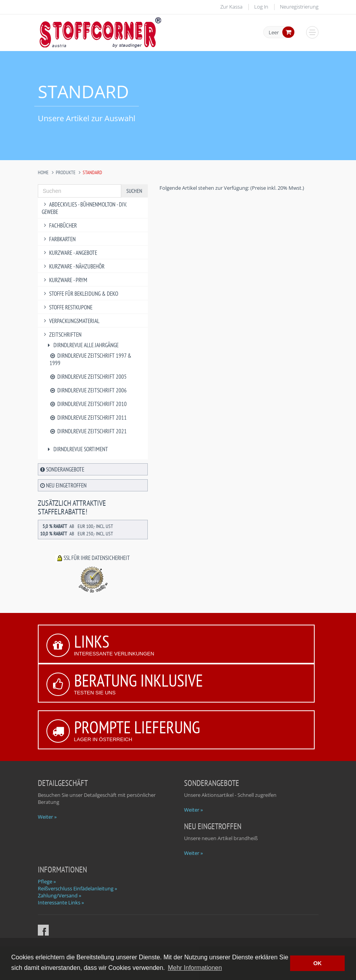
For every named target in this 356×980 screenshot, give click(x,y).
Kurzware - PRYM (65, 280)
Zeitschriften (62, 335)
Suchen (134, 191)
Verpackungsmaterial (71, 321)
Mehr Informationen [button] (195, 968)
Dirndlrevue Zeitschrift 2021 (88, 431)
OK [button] (317, 963)
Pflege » (47, 881)
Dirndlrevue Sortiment (77, 449)
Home (43, 172)
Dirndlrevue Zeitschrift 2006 (88, 390)
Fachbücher (59, 225)
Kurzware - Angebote (70, 253)
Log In (261, 7)
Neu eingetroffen (63, 485)
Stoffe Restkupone (67, 307)
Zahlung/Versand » (59, 895)
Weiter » (47, 817)
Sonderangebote (62, 469)
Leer (274, 33)
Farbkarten (59, 239)
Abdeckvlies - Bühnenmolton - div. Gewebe (84, 208)
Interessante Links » (61, 902)
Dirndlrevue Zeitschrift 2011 (88, 418)
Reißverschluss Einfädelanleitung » (77, 888)
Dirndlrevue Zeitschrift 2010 (88, 404)
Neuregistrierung (299, 7)
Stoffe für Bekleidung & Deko (80, 294)
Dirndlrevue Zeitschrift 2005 (88, 377)
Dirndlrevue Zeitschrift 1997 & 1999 (91, 359)
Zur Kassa (231, 7)
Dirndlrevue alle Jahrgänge (82, 345)
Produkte (66, 172)
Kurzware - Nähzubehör (73, 266)
